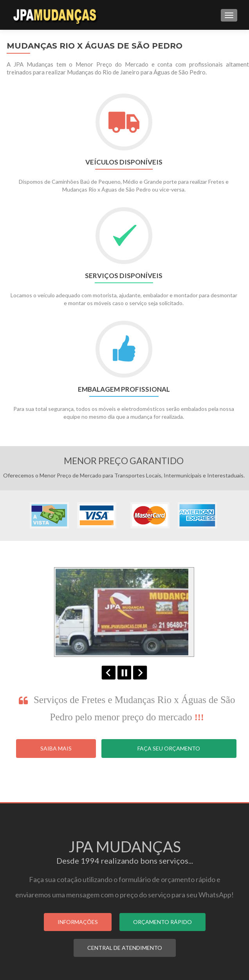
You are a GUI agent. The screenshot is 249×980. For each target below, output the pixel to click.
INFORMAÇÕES (78, 922)
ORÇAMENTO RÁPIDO (162, 922)
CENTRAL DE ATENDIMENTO (125, 948)
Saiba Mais (56, 748)
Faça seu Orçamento (169, 748)
